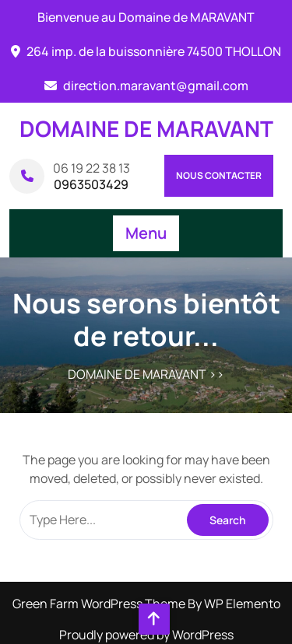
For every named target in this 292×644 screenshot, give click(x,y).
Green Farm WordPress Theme (100, 604)
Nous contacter (219, 175)
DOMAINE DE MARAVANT (146, 128)
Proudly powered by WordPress (146, 635)
